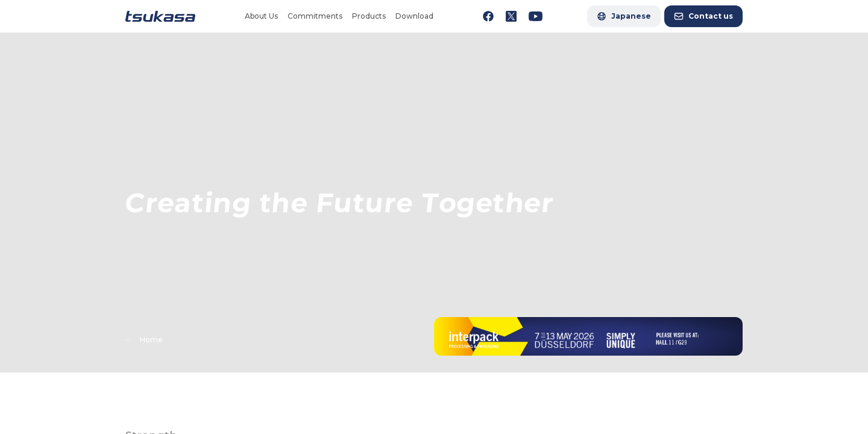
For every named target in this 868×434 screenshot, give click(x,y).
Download (414, 16)
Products (369, 16)
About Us (261, 16)
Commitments (315, 16)
